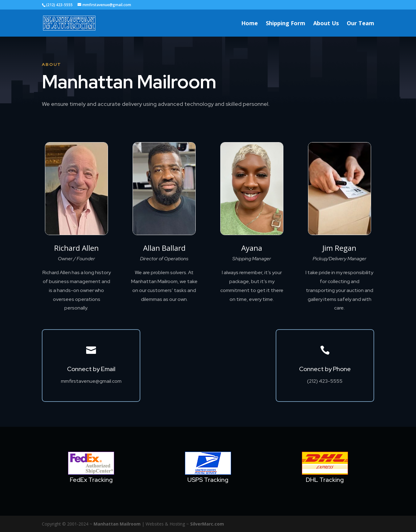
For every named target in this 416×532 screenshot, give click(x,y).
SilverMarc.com (207, 524)
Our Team (360, 24)
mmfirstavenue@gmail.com (91, 381)
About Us (326, 24)
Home (250, 24)
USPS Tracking (208, 480)
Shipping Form (286, 24)
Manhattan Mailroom (117, 524)
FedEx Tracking (91, 480)
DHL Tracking (325, 480)
